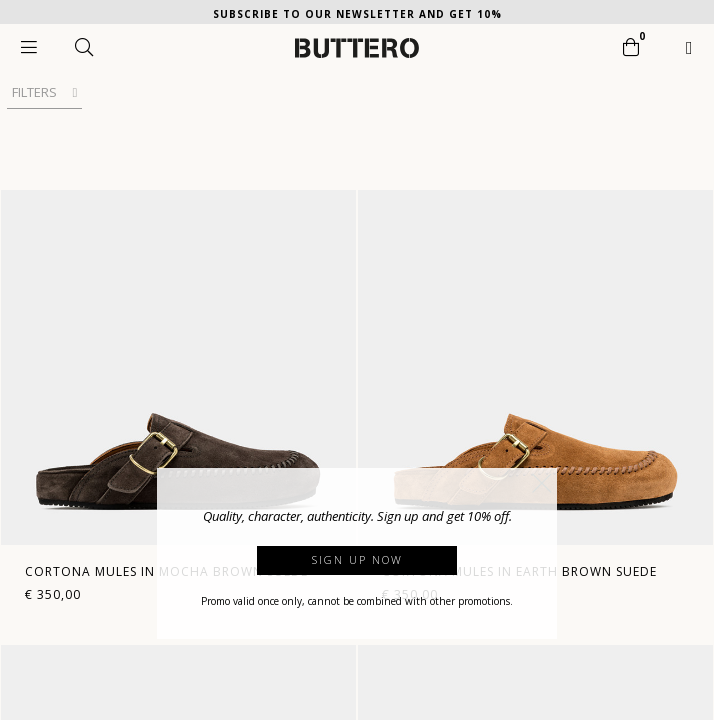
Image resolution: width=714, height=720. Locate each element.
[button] (542, 483)
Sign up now (357, 559)
